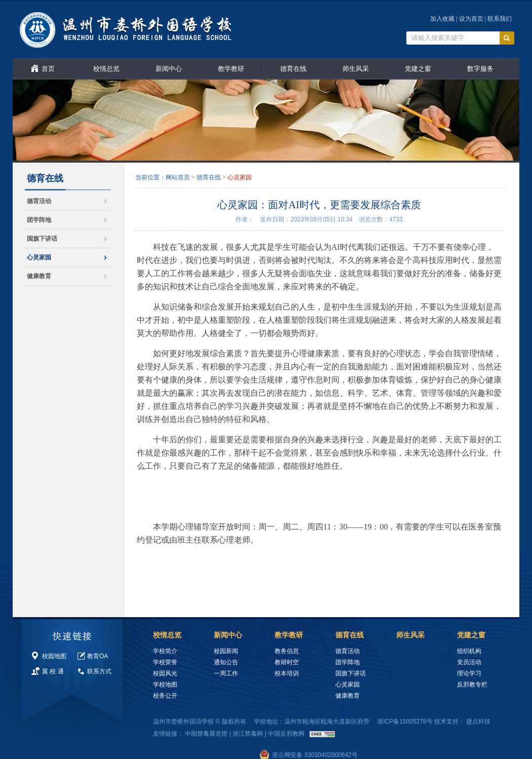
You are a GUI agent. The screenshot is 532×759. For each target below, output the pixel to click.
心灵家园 (39, 257)
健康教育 (39, 276)
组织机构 (469, 651)
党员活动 (469, 662)
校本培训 (287, 673)
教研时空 (287, 662)
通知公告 (226, 662)
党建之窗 (418, 69)
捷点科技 (478, 722)
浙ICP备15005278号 (405, 722)
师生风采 (356, 69)
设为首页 (471, 19)
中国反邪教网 (286, 734)
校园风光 (165, 673)
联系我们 (500, 19)
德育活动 (39, 201)
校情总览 (106, 69)
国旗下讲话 (42, 239)
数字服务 (480, 69)
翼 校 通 (53, 671)
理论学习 (469, 673)
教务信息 (287, 651)
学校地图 (165, 685)
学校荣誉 (165, 662)
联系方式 (99, 671)
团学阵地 (39, 220)
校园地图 (54, 656)
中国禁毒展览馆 (206, 734)
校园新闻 (226, 651)
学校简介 (165, 651)
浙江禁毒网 (248, 734)
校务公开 (165, 696)
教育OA (98, 656)
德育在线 (293, 69)
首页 (48, 69)
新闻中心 (169, 69)
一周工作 (226, 673)
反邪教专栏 (472, 685)
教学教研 (231, 69)
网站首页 (178, 177)
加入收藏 (442, 19)
